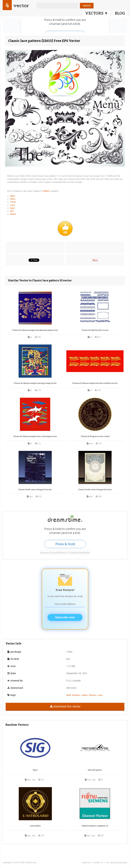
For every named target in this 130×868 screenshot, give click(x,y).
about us (86, 862)
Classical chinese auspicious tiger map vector (35, 383)
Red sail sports (95, 770)
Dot (12, 211)
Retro (13, 199)
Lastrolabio (35, 826)
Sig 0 (35, 770)
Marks (13, 214)
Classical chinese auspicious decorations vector (95, 383)
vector (21, 6)
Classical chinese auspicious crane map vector (35, 436)
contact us (98, 862)
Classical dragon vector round (95, 436)
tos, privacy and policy (117, 862)
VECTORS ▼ (97, 13)
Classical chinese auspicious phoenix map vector (35, 330)
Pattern (47, 191)
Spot (12, 208)
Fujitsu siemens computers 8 (95, 826)
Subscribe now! (65, 617)
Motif (12, 196)
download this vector (65, 706)
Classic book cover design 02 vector (95, 490)
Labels (84, 695)
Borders (76, 695)
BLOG (120, 13)
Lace (12, 205)
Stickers (93, 695)
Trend (13, 202)
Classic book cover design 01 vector (35, 490)
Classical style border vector (95, 330)
